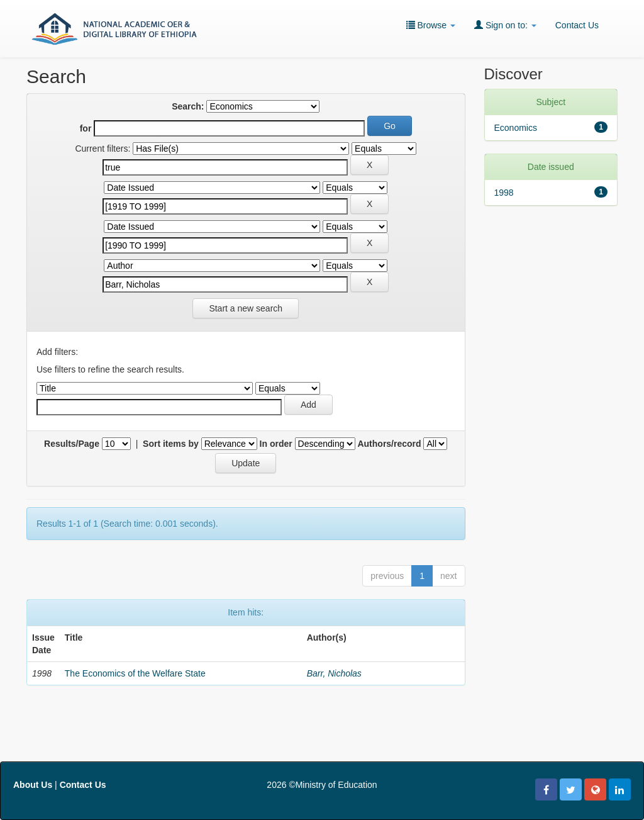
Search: (188, 106)
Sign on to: (505, 25)
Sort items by (171, 444)
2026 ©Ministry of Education (322, 785)
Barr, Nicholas (334, 673)
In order (276, 444)
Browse (431, 25)
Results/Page (72, 444)
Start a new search (246, 308)
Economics (516, 128)
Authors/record (389, 444)
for (86, 128)
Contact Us (577, 25)
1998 (504, 193)
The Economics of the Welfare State (135, 673)
